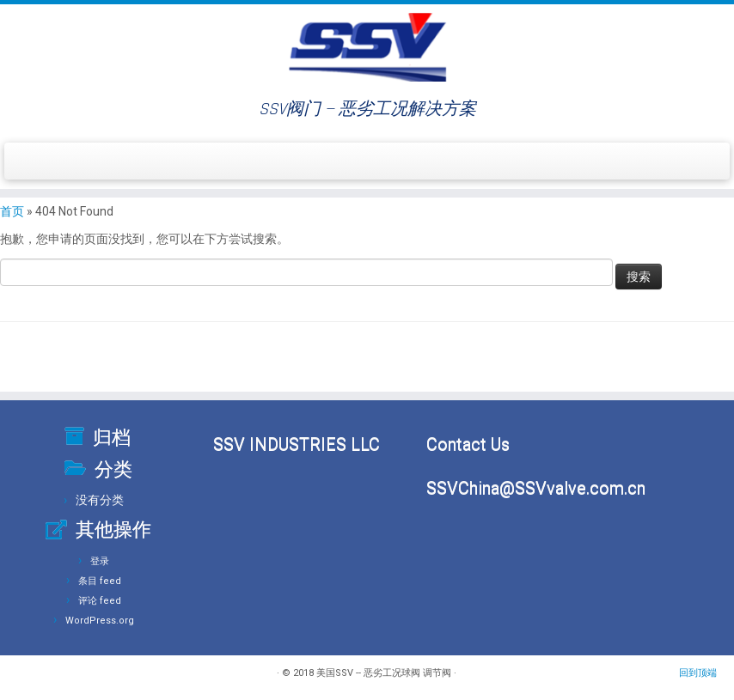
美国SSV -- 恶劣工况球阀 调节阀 (384, 673)
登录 (100, 561)
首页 (12, 211)
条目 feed (100, 581)
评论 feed (100, 601)
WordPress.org (100, 621)
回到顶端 (698, 673)
